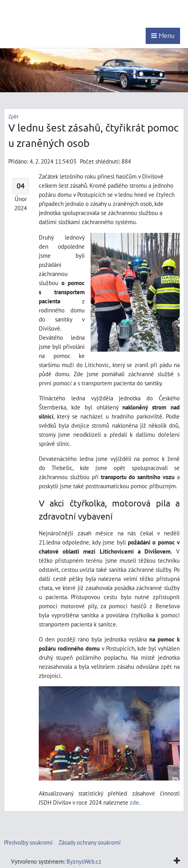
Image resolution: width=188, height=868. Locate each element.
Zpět (13, 117)
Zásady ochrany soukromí (90, 842)
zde (134, 802)
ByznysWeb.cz (84, 861)
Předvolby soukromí (28, 842)
